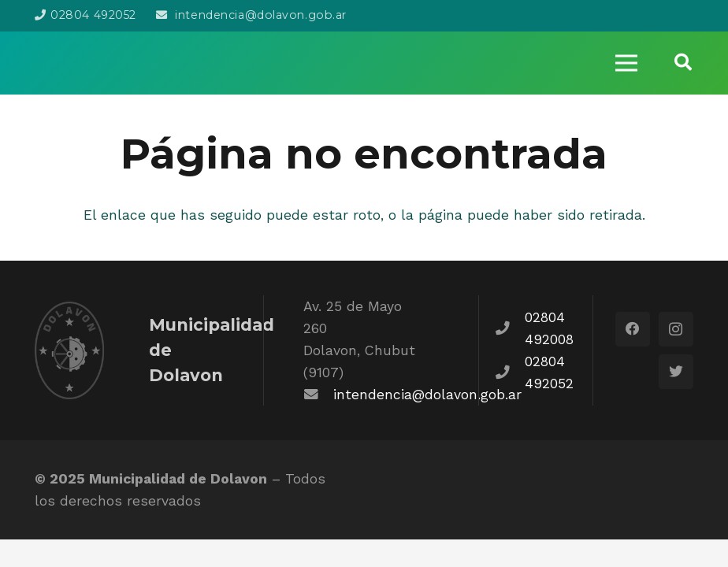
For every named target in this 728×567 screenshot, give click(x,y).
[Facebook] (633, 329)
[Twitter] (676, 372)
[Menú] (626, 63)
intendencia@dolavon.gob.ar (427, 395)
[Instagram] (676, 329)
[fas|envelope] (318, 395)
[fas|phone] (510, 328)
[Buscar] (683, 63)
